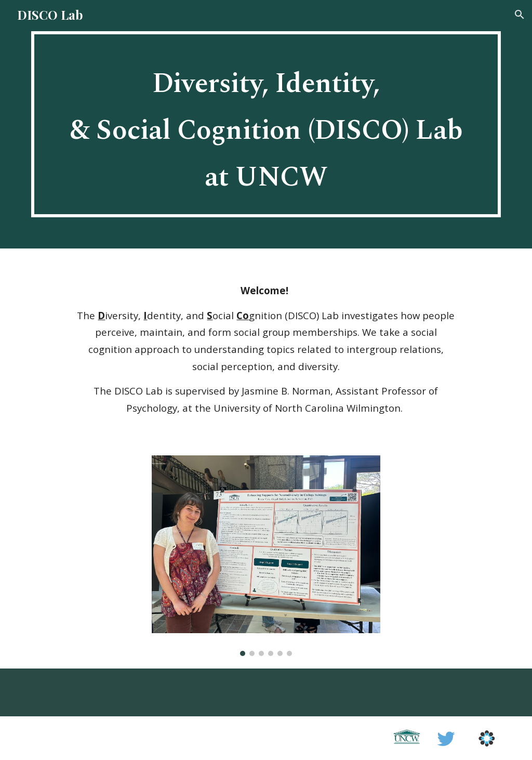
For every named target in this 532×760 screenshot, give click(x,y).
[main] (266, 124)
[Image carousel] (266, 556)
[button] (520, 15)
